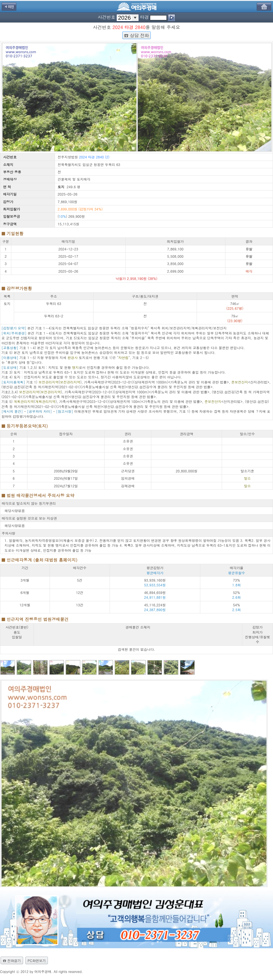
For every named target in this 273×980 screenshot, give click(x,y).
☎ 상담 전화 (136, 35)
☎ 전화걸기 (12, 960)
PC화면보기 (37, 960)
